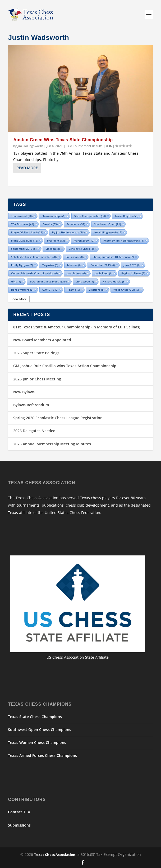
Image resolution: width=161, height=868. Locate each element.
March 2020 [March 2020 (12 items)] (84, 240)
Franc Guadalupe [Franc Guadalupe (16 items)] (25, 240)
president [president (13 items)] (56, 240)
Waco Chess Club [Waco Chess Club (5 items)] (126, 290)
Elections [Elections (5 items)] (97, 290)
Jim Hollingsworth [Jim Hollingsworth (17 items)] (108, 232)
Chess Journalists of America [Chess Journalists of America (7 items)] (113, 257)
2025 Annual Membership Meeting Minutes (52, 444)
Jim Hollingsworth (30, 146)
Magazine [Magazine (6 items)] (50, 265)
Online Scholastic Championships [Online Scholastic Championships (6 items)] (34, 273)
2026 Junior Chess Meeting (37, 379)
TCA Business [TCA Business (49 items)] (22, 224)
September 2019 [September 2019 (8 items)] (24, 249)
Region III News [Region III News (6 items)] (133, 273)
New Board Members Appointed (42, 340)
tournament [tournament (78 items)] (22, 216)
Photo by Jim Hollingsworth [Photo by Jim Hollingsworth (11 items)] (124, 240)
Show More (19, 299)
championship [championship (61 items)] (53, 216)
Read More (27, 168)
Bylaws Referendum (31, 405)
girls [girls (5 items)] (16, 281)
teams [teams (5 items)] (73, 290)
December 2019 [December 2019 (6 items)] (103, 265)
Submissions (19, 825)
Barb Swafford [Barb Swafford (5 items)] (22, 290)
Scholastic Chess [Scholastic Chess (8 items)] (81, 249)
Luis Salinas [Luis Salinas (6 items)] (76, 273)
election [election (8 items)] (53, 249)
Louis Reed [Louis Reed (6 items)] (103, 273)
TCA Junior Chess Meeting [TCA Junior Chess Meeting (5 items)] (48, 281)
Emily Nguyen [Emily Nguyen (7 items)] (22, 265)
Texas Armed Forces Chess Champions (42, 755)
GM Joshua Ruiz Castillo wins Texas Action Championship (65, 366)
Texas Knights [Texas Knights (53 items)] (126, 216)
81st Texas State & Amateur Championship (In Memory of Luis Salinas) (77, 327)
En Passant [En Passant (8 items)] (75, 257)
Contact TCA (19, 812)
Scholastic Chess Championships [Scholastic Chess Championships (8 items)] (34, 257)
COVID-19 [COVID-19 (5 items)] (50, 290)
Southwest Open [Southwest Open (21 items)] (107, 224)
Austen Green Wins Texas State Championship (63, 140)
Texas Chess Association (55, 855)
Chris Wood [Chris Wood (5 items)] (85, 281)
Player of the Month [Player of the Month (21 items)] (27, 232)
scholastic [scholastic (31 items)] (76, 224)
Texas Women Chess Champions (37, 742)
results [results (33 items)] (50, 224)
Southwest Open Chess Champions (40, 730)
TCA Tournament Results (84, 146)
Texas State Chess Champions (35, 717)
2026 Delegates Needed (34, 431)
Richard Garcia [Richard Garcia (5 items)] (114, 281)
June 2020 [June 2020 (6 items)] (132, 265)
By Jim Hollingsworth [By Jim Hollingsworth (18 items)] (68, 232)
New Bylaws (24, 392)
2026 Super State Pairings (36, 353)
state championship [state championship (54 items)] (90, 216)
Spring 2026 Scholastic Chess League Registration (58, 418)
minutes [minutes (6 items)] (74, 265)
